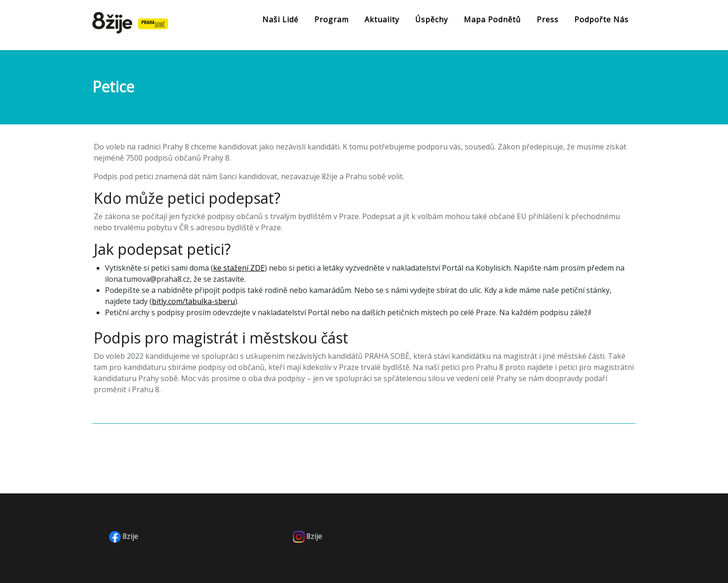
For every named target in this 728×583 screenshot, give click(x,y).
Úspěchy (432, 19)
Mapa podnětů (492, 19)
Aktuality (382, 19)
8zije (130, 536)
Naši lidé (280, 19)
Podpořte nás (601, 19)
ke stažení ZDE (239, 268)
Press (548, 19)
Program (331, 19)
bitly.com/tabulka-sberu (193, 301)
